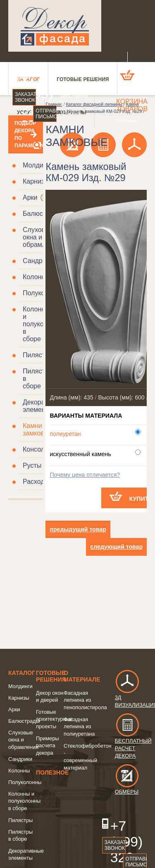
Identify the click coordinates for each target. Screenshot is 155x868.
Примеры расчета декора (48, 746)
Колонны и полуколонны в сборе (24, 801)
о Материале (82, 676)
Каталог (22, 673)
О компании (68, 78)
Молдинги (38, 165)
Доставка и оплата (68, 103)
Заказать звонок (25, 97)
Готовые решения (51, 676)
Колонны (36, 277)
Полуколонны (25, 782)
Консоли (36, 449)
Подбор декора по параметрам (26, 134)
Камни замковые (38, 429)
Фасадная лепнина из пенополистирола (85, 700)
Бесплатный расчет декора (133, 740)
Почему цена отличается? (85, 475)
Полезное (52, 772)
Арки (30, 197)
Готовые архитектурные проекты (54, 719)
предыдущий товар (78, 529)
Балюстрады (42, 214)
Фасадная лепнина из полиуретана (79, 727)
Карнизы (36, 181)
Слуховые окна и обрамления (42, 237)
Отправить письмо (46, 114)
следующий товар (116, 547)
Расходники (41, 482)
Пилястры (38, 355)
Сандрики (38, 261)
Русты (32, 465)
